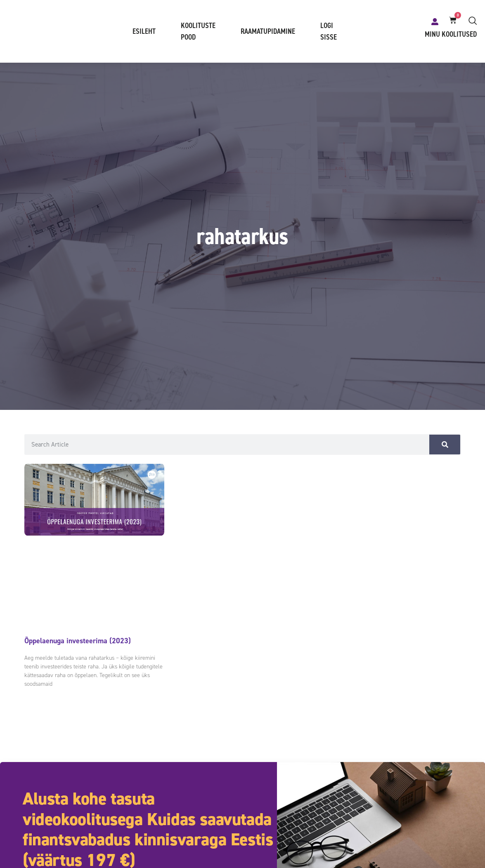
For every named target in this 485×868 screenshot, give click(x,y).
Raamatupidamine (268, 32)
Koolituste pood (198, 32)
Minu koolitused (451, 35)
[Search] (445, 445)
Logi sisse (329, 32)
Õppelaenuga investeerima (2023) (78, 641)
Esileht (144, 32)
